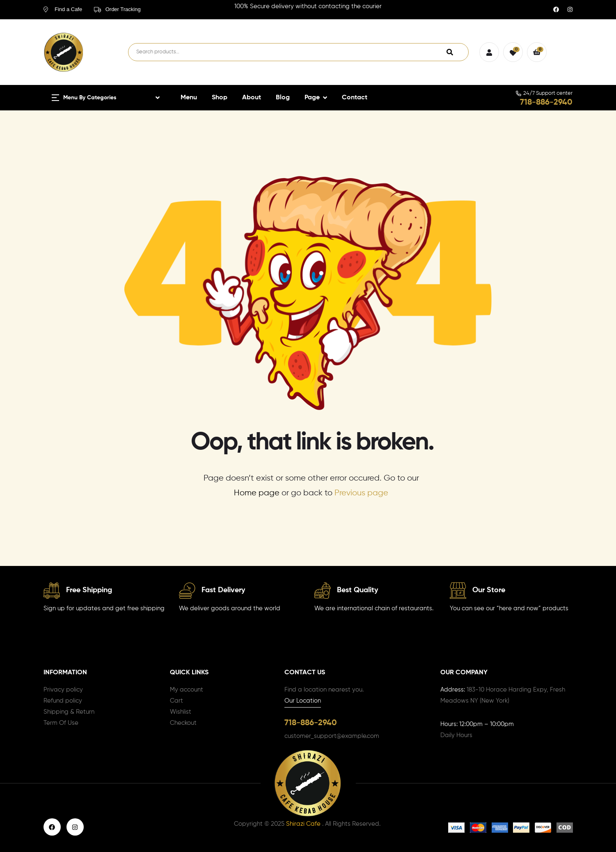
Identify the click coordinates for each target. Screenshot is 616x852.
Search (450, 52)
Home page (257, 493)
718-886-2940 (546, 103)
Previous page (361, 493)
